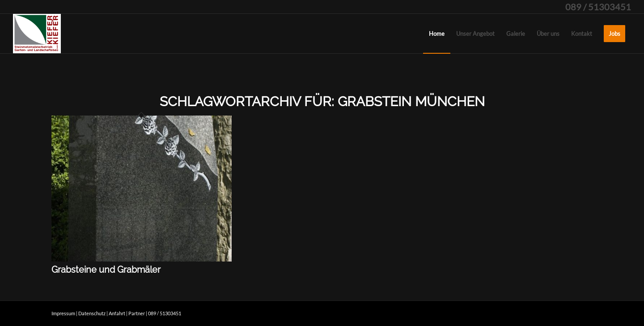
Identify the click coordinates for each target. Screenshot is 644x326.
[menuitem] (437, 34)
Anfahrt (117, 313)
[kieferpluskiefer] (37, 34)
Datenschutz (92, 313)
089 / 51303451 (598, 7)
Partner (137, 313)
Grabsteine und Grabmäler (106, 270)
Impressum (63, 313)
